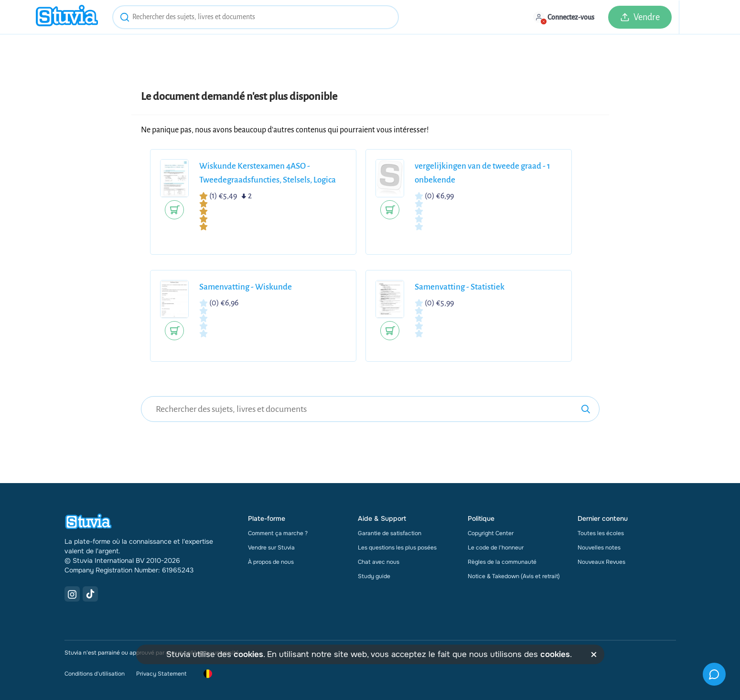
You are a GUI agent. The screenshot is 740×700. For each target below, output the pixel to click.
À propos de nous (271, 562)
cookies (248, 654)
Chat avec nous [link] (379, 562)
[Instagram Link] (72, 594)
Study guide (374, 576)
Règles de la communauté (502, 562)
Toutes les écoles (601, 533)
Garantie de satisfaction (390, 533)
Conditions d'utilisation (95, 674)
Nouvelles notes (599, 548)
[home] (67, 17)
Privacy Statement (161, 674)
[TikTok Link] (90, 594)
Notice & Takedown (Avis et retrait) (514, 576)
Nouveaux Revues (601, 562)
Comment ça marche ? (278, 533)
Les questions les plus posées (397, 548)
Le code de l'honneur (496, 548)
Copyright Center (491, 533)
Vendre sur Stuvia (271, 548)
